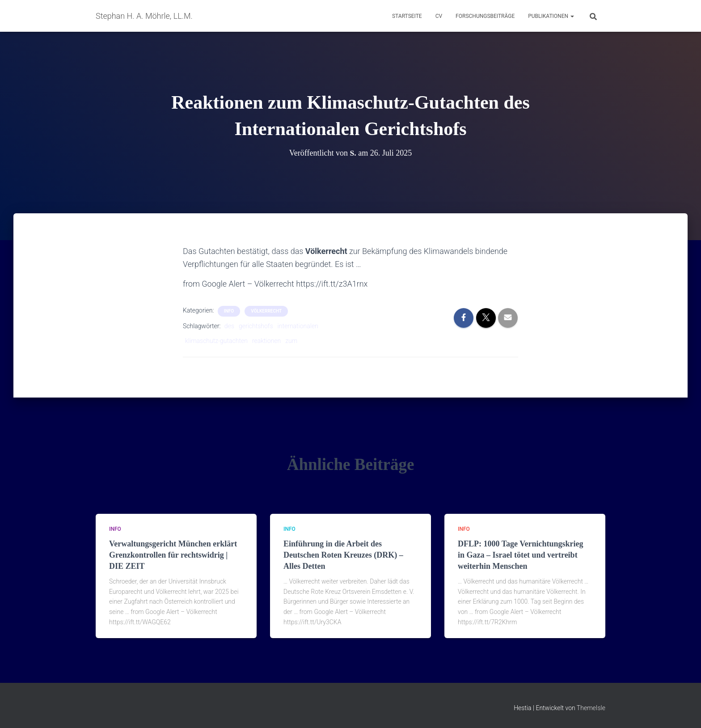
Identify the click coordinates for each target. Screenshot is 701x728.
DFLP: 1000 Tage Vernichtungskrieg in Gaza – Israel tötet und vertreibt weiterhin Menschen (521, 555)
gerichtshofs (256, 326)
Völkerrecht (266, 311)
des (229, 326)
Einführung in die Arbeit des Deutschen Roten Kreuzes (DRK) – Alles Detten (343, 555)
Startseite (407, 16)
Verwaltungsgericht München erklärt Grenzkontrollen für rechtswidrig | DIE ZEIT (173, 555)
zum (291, 341)
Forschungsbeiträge (485, 16)
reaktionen (266, 341)
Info (229, 311)
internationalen (298, 326)
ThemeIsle (591, 708)
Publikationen (551, 16)
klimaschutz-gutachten (216, 341)
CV (439, 16)
